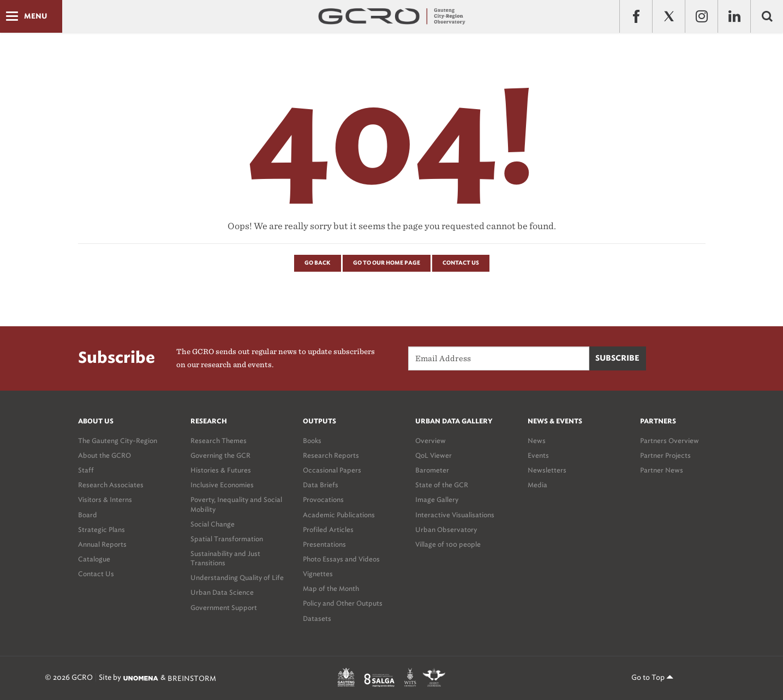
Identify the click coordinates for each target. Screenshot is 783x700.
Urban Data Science (222, 592)
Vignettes (318, 574)
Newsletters (547, 470)
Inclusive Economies (222, 485)
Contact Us (461, 263)
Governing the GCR (220, 455)
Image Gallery (437, 499)
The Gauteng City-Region (118, 441)
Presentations (324, 544)
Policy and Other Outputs (343, 603)
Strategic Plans (101, 530)
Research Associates (111, 485)
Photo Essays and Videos (341, 559)
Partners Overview (670, 441)
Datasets (317, 618)
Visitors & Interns (105, 499)
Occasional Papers (332, 470)
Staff (86, 470)
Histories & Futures (221, 470)
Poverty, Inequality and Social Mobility (236, 504)
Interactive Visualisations (455, 515)
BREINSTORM (192, 678)
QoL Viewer (434, 455)
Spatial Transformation (227, 539)
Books (312, 441)
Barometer (432, 470)
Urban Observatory (446, 530)
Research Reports (331, 455)
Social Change (213, 524)
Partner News (662, 470)
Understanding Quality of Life (237, 578)
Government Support (224, 608)
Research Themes (219, 441)
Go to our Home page (387, 263)
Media (537, 485)
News (537, 441)
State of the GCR (442, 485)
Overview (431, 441)
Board (88, 515)
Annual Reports (102, 544)
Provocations (323, 499)
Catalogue (94, 559)
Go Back (318, 263)
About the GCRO (104, 455)
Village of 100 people (448, 544)
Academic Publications (339, 515)
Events (538, 455)
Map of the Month (331, 588)
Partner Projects (665, 455)
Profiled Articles (328, 530)
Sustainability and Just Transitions (225, 558)
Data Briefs (321, 485)
